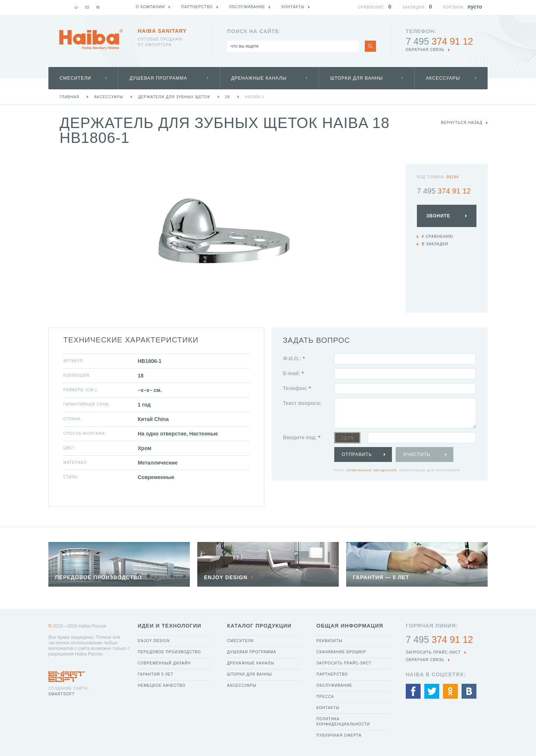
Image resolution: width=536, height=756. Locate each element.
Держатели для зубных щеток (174, 97)
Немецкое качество (162, 685)
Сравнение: (371, 7)
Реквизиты (329, 641)
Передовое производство (169, 652)
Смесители (75, 78)
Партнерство (332, 674)
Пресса (325, 697)
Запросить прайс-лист (344, 663)
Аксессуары (443, 78)
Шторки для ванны (357, 78)
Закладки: (414, 7)
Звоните (438, 216)
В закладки (435, 244)
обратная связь (425, 50)
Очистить (417, 454)
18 (228, 97)
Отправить (357, 454)
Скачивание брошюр (341, 652)
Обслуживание (334, 685)
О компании (150, 7)
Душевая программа (158, 78)
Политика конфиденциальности (343, 722)
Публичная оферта (339, 735)
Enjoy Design (154, 641)
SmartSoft (61, 694)
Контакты (328, 708)
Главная (69, 97)
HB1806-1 (255, 97)
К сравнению (438, 237)
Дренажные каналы (259, 78)
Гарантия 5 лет (156, 674)
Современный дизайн (164, 663)
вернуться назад (462, 123)
